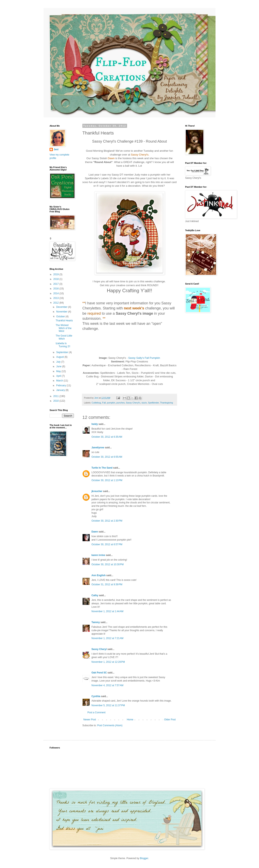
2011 (56, 396)
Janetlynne (98, 448)
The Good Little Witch (64, 337)
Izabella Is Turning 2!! (63, 345)
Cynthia (96, 696)
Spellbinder (153, 403)
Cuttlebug (96, 403)
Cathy (95, 595)
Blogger (144, 858)
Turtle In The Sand (102, 468)
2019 (56, 274)
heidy (95, 424)
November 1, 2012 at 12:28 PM (108, 662)
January (61, 390)
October (61, 317)
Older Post (170, 720)
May (59, 371)
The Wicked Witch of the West (64, 328)
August (60, 357)
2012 (56, 303)
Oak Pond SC (99, 673)
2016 (56, 289)
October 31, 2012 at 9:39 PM (107, 584)
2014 (56, 293)
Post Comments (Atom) (110, 725)
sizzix (144, 403)
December (62, 307)
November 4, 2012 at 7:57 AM (107, 685)
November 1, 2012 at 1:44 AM (107, 611)
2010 (56, 401)
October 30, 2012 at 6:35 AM (107, 437)
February (61, 385)
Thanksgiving (167, 403)
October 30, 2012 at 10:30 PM (108, 564)
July (59, 362)
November (62, 312)
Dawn (95, 532)
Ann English (99, 575)
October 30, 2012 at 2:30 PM (107, 521)
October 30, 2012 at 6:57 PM (107, 544)
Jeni (56, 149)
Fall (104, 403)
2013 (56, 298)
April (59, 376)
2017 (56, 284)
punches (120, 403)
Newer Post (90, 720)
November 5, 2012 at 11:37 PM (108, 705)
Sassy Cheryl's (133, 403)
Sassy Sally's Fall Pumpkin (144, 358)
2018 (56, 279)
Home (130, 720)
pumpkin (111, 403)
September (63, 352)
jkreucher (97, 491)
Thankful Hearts (64, 321)
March (60, 381)
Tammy (96, 622)
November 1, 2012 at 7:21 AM (107, 638)
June (59, 366)
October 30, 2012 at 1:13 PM (107, 480)
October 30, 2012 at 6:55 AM (107, 457)
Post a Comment (96, 712)
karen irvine (98, 555)
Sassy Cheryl (99, 649)
